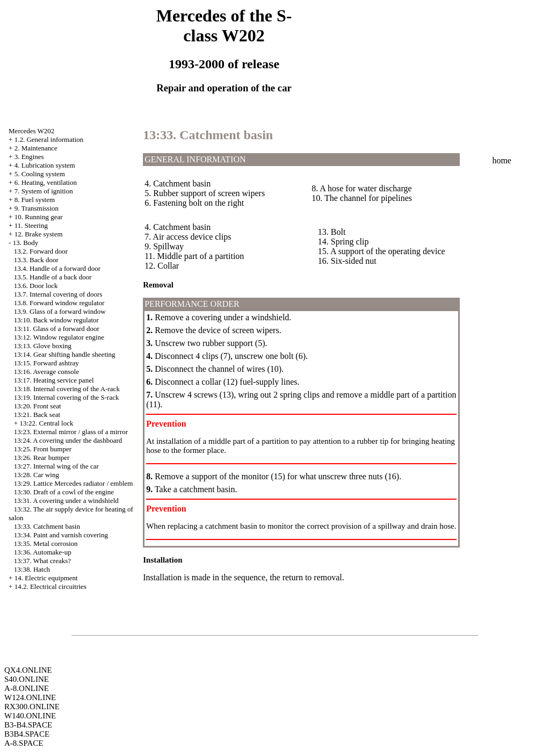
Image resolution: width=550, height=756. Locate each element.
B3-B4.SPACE (28, 725)
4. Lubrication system (45, 165)
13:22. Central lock (46, 423)
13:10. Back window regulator (56, 320)
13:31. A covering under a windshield (66, 501)
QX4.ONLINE (28, 670)
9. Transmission (37, 208)
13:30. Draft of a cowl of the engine (64, 492)
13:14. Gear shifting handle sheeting (65, 354)
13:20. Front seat (38, 406)
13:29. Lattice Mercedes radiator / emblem (74, 483)
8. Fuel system (35, 200)
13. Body (26, 243)
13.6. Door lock (36, 286)
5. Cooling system (40, 174)
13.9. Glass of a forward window (60, 311)
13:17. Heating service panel (54, 380)
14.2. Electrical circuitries (50, 586)
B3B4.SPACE (27, 734)
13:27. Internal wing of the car (56, 466)
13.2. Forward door (41, 251)
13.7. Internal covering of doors (58, 294)
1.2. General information (49, 139)
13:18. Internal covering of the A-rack (67, 389)
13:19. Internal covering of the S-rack (67, 397)
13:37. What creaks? (42, 561)
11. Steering (31, 225)
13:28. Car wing (37, 475)
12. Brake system (39, 234)
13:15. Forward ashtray (46, 363)
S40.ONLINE (27, 679)
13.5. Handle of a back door (53, 277)
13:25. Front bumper (43, 449)
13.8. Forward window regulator (59, 303)
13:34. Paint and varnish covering (61, 535)
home (502, 160)
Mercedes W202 (31, 131)
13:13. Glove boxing (43, 346)
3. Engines (29, 157)
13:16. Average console (46, 372)
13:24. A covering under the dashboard (68, 440)
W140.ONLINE (30, 716)
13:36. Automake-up (43, 552)
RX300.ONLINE (32, 707)
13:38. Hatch (32, 569)
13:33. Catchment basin (47, 526)
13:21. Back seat (37, 415)
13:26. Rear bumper (42, 458)
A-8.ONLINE (27, 688)
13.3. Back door (36, 260)
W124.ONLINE (30, 697)
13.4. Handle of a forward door (57, 268)
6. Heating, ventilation (46, 182)
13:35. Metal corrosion (46, 543)
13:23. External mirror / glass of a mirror (71, 432)
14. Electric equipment (46, 578)
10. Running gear (39, 217)
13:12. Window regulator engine (59, 337)
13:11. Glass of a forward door (57, 329)
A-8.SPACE (24, 743)
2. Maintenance (36, 148)
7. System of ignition (44, 191)
